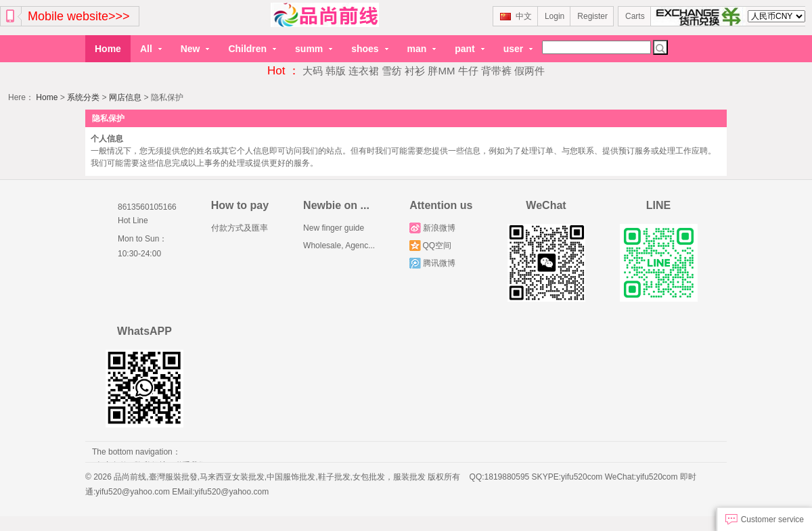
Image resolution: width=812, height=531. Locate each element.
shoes (369, 49)
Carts (635, 16)
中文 (516, 16)
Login (555, 16)
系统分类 (83, 97)
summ (314, 49)
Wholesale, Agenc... (339, 246)
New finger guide (334, 228)
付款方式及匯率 (240, 228)
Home (108, 49)
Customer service (765, 520)
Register (592, 16)
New (195, 49)
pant (469, 49)
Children (252, 49)
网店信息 (125, 97)
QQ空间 (430, 246)
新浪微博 (432, 228)
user (518, 49)
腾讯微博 (432, 263)
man (422, 49)
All (151, 49)
